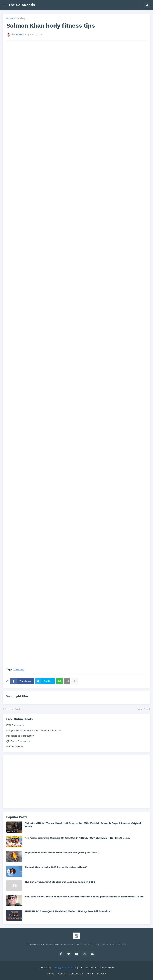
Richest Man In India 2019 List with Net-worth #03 (56, 867)
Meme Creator (15, 746)
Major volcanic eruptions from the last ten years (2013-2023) (62, 852)
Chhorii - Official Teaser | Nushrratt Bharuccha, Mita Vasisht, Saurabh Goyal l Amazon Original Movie (83, 825)
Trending (20, 18)
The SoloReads (22, 5)
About (62, 974)
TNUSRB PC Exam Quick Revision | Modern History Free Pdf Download (68, 911)
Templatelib (107, 967)
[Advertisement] (76, 86)
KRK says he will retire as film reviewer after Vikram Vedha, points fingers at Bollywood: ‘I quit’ (84, 897)
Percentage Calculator (20, 736)
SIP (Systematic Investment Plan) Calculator (34, 731)
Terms (90, 974)
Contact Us (76, 974)
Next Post (143, 709)
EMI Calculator (15, 725)
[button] (4, 5)
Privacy (101, 974)
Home (10, 18)
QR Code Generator (18, 741)
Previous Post (12, 709)
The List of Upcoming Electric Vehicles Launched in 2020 (60, 882)
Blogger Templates (65, 967)
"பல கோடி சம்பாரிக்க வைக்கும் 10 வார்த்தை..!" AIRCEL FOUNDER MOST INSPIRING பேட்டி (77, 838)
